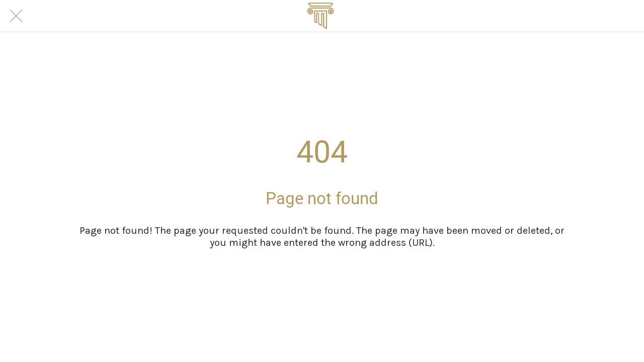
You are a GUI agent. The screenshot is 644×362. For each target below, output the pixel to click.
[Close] (16, 16)
